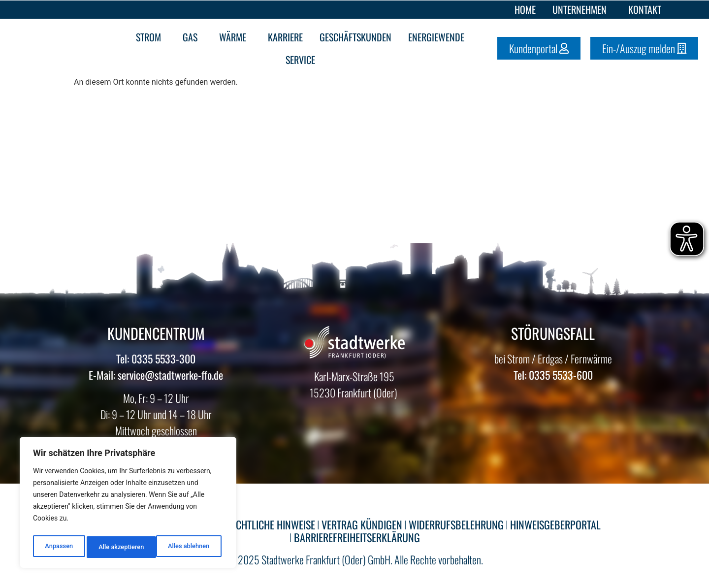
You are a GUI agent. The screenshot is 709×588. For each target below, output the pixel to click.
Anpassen (58, 547)
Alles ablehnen (119, 547)
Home (525, 10)
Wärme (235, 37)
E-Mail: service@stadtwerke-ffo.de (156, 375)
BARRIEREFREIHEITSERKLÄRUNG (357, 537)
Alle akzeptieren (189, 547)
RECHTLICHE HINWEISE (271, 524)
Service (303, 60)
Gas (193, 37)
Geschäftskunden (355, 37)
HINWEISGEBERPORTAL (555, 524)
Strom (151, 37)
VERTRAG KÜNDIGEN (362, 524)
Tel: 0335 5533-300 (156, 359)
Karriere (285, 37)
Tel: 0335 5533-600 (553, 375)
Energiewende (439, 37)
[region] (128, 505)
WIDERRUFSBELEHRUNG (456, 524)
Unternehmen (582, 10)
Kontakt (645, 10)
